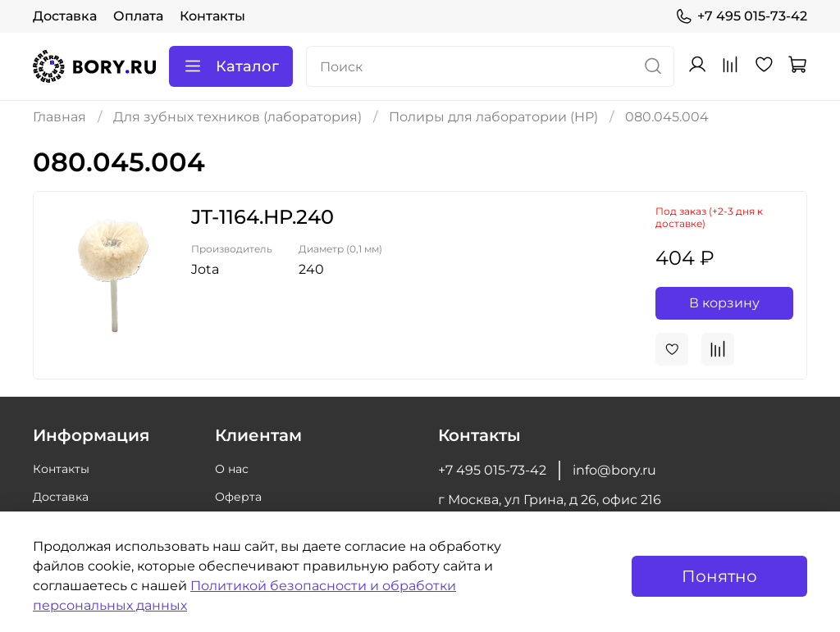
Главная (59, 117)
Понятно (719, 576)
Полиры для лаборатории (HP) (493, 117)
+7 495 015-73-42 (741, 16)
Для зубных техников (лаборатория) (237, 117)
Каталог (231, 66)
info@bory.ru (614, 470)
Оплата (138, 16)
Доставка (65, 16)
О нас (232, 469)
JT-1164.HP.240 (262, 217)
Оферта (238, 497)
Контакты (212, 16)
